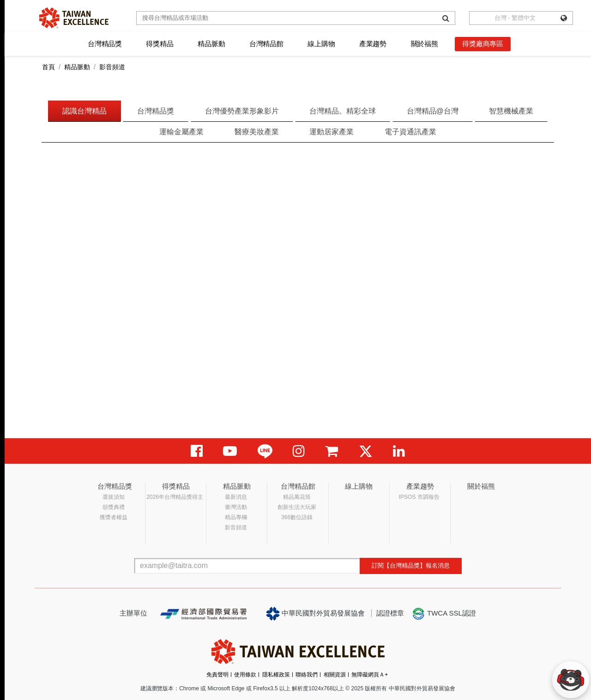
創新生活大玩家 (297, 507)
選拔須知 (114, 497)
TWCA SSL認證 (444, 614)
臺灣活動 (236, 507)
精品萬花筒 (297, 497)
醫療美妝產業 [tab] (257, 132)
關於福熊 (425, 44)
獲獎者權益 (114, 517)
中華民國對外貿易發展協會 (315, 614)
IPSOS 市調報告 (419, 497)
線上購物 (321, 44)
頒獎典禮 (114, 507)
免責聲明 (217, 675)
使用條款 (245, 675)
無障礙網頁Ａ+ (370, 675)
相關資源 (335, 675)
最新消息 (236, 497)
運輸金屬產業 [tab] (181, 132)
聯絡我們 (307, 675)
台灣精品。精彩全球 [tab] (343, 111)
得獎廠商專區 (483, 44)
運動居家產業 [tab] (332, 132)
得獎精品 (160, 44)
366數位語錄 (297, 517)
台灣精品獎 (105, 44)
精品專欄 (236, 517)
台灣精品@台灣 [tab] (433, 111)
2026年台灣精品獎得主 (175, 497)
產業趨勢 (373, 44)
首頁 (48, 67)
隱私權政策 (276, 675)
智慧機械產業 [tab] (511, 111)
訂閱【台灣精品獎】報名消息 (411, 565)
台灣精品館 (266, 44)
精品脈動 (211, 44)
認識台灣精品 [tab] (84, 111)
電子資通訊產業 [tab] (410, 132)
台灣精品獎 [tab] (156, 111)
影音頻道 (236, 527)
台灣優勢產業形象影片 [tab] (242, 111)
